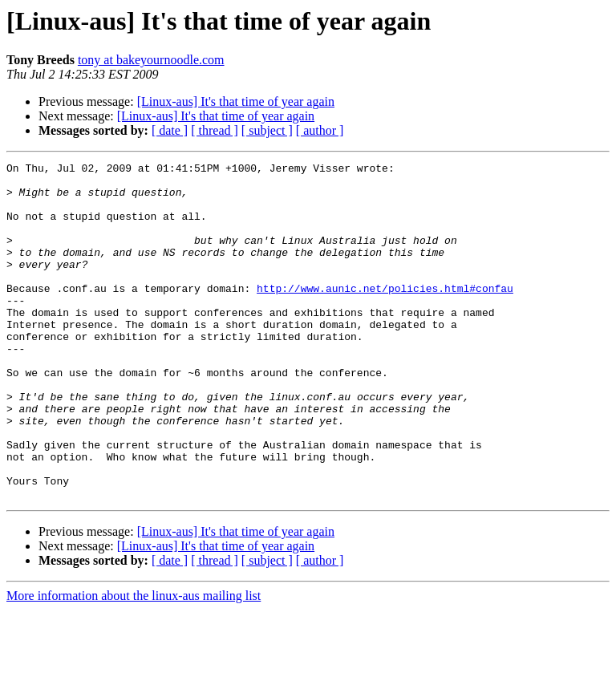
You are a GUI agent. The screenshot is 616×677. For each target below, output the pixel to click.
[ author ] (320, 130)
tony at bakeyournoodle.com (151, 60)
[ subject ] (267, 130)
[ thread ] (215, 130)
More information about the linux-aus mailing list (134, 663)
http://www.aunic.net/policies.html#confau (385, 314)
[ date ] (170, 130)
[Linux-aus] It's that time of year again (236, 101)
